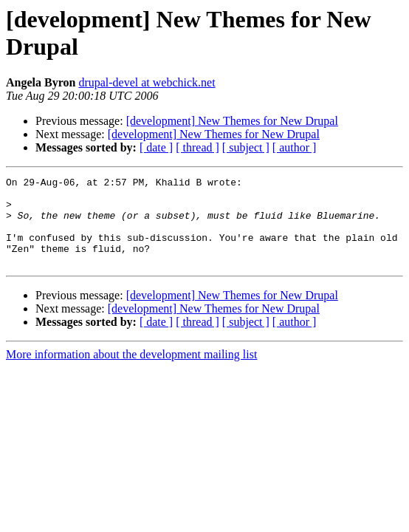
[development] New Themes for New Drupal (232, 121)
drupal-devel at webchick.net (147, 82)
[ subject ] (246, 147)
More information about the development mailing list (131, 372)
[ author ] (295, 147)
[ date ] (156, 147)
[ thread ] (197, 147)
